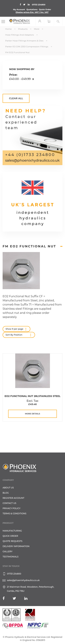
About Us (8, 488)
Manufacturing (12, 531)
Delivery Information (16, 546)
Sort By (9, 335)
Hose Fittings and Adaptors (20, 35)
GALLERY (8, 551)
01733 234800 (39, 5)
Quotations (32, 9)
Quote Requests (12, 541)
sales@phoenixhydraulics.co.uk (23, 580)
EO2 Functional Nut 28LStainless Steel (32, 396)
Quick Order (45, 9)
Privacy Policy (12, 508)
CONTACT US (9, 503)
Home (9, 29)
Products (23, 29)
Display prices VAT (32, 12)
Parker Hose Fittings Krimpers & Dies (25, 41)
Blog (6, 493)
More (37, 29)
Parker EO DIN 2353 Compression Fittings (27, 46)
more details (32, 414)
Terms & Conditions (14, 513)
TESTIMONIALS (10, 557)
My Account (19, 9)
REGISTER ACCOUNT (13, 498)
